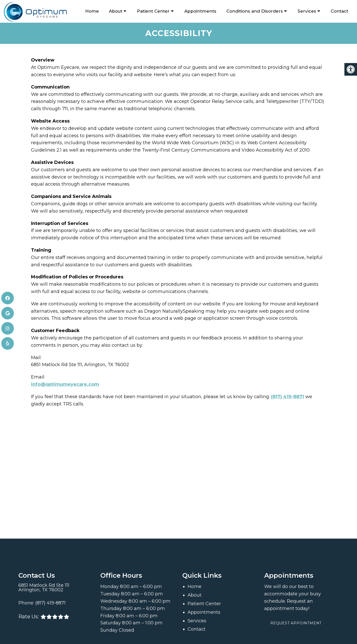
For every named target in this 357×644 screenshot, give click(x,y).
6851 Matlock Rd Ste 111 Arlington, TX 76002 (44, 587)
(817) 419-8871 (288, 396)
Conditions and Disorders (255, 11)
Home (92, 11)
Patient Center (153, 11)
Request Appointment (297, 623)
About (116, 11)
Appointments (200, 11)
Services (307, 11)
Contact (339, 11)
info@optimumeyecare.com (65, 384)
